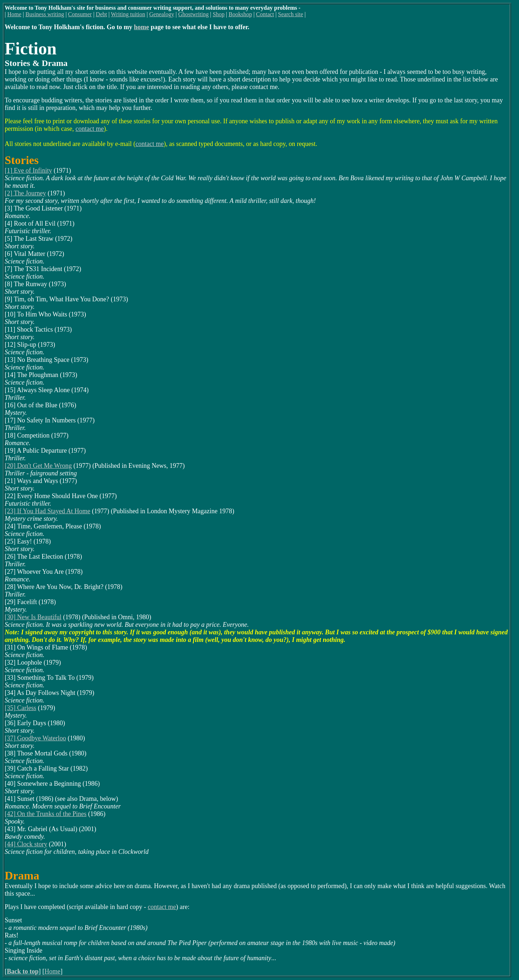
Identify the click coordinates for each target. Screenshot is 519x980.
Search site (290, 14)
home (142, 27)
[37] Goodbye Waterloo (35, 738)
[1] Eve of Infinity (28, 170)
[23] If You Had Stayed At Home (47, 511)
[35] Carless (20, 708)
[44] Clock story (26, 844)
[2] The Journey (25, 193)
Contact (265, 14)
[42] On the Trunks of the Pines (46, 814)
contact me (89, 129)
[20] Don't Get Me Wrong (38, 466)
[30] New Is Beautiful (33, 617)
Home (53, 971)
